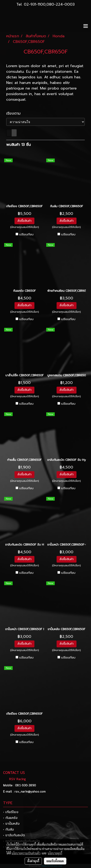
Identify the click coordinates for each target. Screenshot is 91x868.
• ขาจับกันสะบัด (14, 835)
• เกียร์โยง (11, 812)
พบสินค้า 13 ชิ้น (18, 145)
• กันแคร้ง (10, 818)
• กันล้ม (8, 829)
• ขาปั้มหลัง (11, 824)
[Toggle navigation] (86, 26)
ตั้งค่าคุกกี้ (33, 861)
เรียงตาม (16, 113)
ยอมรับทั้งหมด (55, 861)
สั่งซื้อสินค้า (24, 221)
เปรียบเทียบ (26, 235)
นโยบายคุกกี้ (55, 853)
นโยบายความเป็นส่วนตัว (26, 853)
